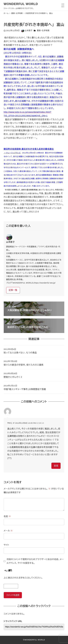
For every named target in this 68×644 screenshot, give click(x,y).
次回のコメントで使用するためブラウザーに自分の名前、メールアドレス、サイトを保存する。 (35, 561)
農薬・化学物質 (43, 31)
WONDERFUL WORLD (21, 4)
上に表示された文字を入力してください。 (23, 578)
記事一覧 (13, 290)
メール (8, 531)
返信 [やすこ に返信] (56, 466)
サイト (6, 545)
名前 (7, 516)
